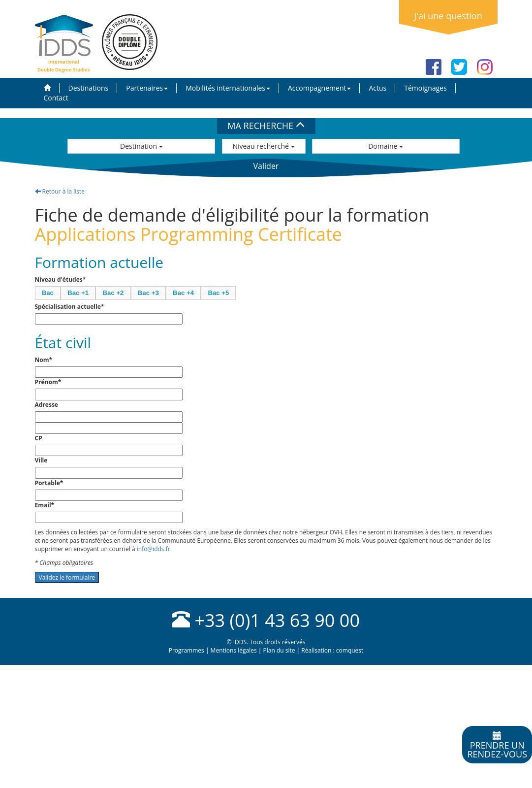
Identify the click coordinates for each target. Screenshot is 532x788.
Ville (41, 460)
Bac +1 (78, 293)
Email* (45, 505)
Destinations (89, 88)
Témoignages (425, 88)
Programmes (187, 650)
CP (39, 438)
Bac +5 (218, 293)
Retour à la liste (60, 191)
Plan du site (279, 650)
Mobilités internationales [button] (228, 88)
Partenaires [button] (147, 88)
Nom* (44, 360)
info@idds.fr (154, 549)
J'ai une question (448, 16)
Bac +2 (113, 293)
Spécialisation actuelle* (70, 307)
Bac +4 (183, 293)
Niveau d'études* (61, 279)
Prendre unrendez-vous (497, 746)
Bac (48, 293)
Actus (377, 88)
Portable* (49, 483)
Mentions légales (234, 650)
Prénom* (48, 382)
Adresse (47, 405)
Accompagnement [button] (319, 88)
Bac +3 (148, 293)
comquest (350, 650)
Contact (56, 98)
